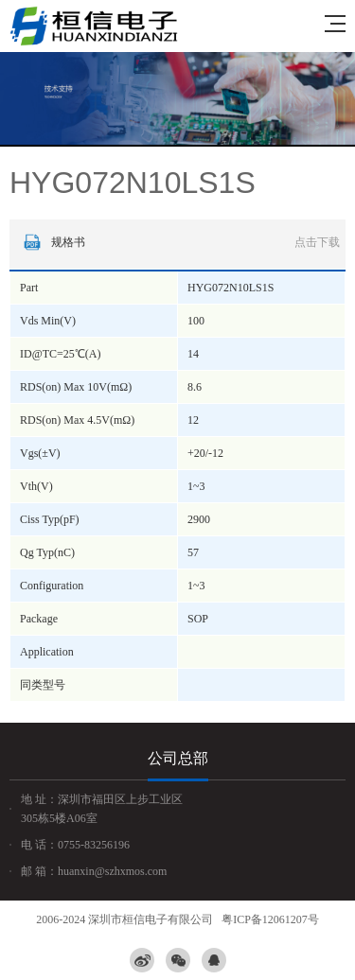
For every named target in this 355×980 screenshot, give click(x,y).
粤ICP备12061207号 (270, 919)
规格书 (179, 242)
